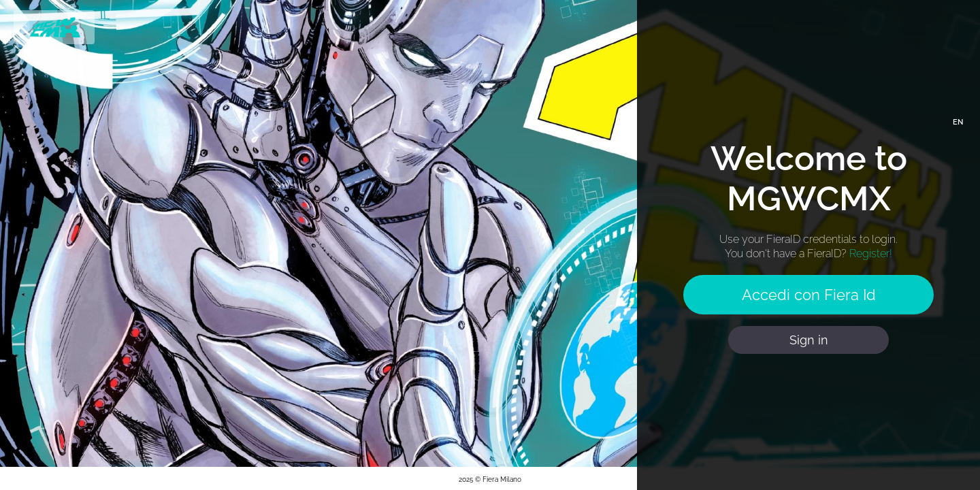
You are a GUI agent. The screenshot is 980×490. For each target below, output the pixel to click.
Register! (871, 254)
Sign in (809, 340)
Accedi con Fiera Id (809, 295)
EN (958, 122)
